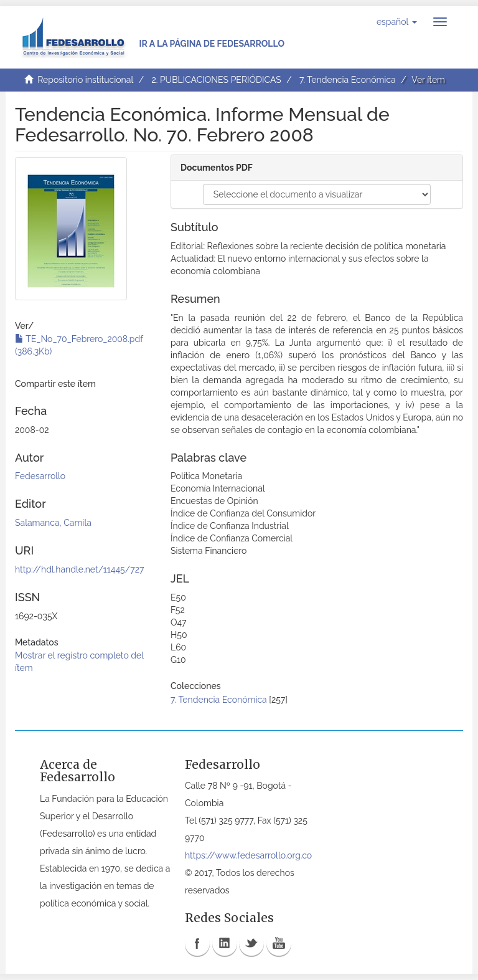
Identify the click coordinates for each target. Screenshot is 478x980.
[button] (397, 22)
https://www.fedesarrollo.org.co (248, 855)
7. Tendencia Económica (348, 80)
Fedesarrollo (40, 476)
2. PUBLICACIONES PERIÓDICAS (216, 80)
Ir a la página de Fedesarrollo (212, 44)
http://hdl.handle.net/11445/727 (79, 569)
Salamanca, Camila (53, 523)
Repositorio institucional (85, 80)
